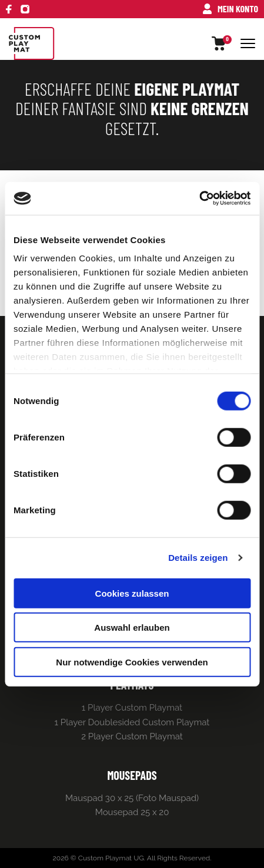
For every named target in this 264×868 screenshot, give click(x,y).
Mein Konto (230, 9)
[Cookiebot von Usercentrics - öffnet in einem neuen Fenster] (199, 199)
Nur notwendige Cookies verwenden (132, 662)
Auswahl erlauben (132, 628)
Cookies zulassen (132, 593)
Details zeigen (198, 558)
